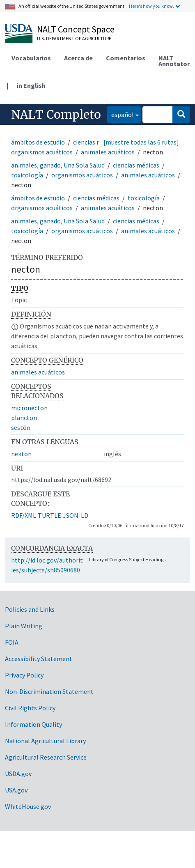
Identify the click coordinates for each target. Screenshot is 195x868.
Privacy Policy (24, 675)
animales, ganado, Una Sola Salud (58, 165)
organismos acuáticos (42, 152)
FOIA (12, 642)
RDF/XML (24, 515)
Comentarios (126, 58)
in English (31, 85)
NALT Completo (56, 115)
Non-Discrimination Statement (49, 691)
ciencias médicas (96, 142)
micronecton (29, 408)
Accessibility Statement (39, 659)
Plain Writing (24, 626)
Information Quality (33, 724)
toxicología (27, 175)
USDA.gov (18, 774)
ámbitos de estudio (38, 142)
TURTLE (49, 515)
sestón (21, 427)
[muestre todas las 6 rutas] (141, 142)
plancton (24, 418)
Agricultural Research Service (46, 757)
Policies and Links (30, 609)
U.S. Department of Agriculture (74, 38)
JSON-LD (76, 515)
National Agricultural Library (45, 741)
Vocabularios (31, 58)
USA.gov (16, 790)
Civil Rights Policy (30, 708)
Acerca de (78, 58)
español (120, 114)
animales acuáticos (108, 152)
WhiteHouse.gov (28, 806)
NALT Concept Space (76, 29)
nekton (21, 454)
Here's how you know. (151, 6)
